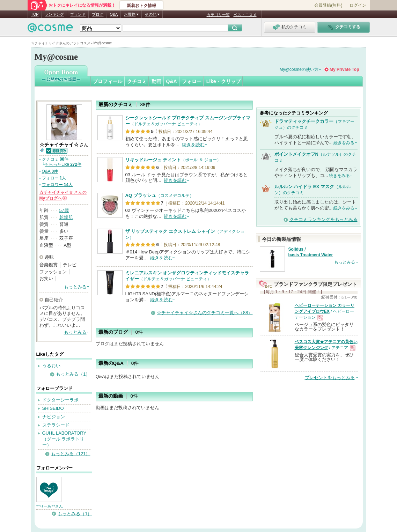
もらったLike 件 (63, 164)
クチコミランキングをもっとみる (324, 219)
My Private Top (344, 69)
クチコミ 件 (55, 159)
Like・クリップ (223, 81)
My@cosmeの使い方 (299, 69)
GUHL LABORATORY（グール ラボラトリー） (64, 439)
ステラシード (56, 425)
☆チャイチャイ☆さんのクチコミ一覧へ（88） (205, 313)
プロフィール (108, 81)
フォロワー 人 (57, 185)
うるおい (51, 366)
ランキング (54, 14)
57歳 (64, 210)
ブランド (78, 14)
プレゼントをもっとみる (330, 378)
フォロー (192, 81)
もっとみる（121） (71, 454)
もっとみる (75, 287)
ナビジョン (54, 417)
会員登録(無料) (328, 5)
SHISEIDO (53, 408)
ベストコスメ (245, 15)
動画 (156, 81)
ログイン (358, 5)
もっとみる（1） (73, 374)
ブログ (98, 14)
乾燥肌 (66, 217)
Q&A (114, 14)
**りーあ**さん (50, 506)
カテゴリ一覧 (218, 15)
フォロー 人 (54, 178)
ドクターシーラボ (60, 400)
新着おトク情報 (141, 6)
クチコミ (137, 81)
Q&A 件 (50, 171)
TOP (35, 14)
